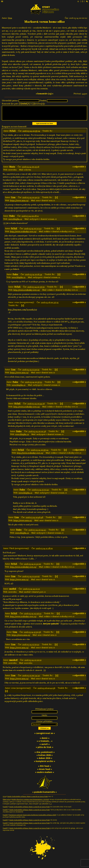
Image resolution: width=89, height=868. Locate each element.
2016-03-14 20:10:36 (37, 434)
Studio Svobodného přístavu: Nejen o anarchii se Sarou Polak (27, 799)
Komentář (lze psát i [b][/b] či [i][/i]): (24, 104)
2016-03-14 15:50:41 (31, 647)
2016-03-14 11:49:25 (31, 372)
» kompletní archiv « (44, 764)
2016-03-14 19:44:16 (36, 406)
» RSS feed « (44, 769)
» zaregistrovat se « (45, 736)
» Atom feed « (45, 772)
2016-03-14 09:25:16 (31, 169)
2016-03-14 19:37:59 (36, 290)
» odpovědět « (79, 169)
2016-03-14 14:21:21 (31, 592)
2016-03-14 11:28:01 (44, 551)
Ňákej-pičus (7, 802)
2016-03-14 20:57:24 (31, 134)
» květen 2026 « (45, 758)
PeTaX (13, 134)
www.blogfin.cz (15, 222)
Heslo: (45, 718)
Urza (10, 18)
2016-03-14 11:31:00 (33, 567)
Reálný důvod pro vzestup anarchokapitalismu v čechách (30, 802)
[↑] (56, 200)
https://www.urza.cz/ (19, 203)
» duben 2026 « (44, 761)
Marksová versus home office (45, 22)
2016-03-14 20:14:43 (37, 533)
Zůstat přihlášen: (44, 724)
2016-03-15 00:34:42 (31, 678)
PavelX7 (5, 810)
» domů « (45, 741)
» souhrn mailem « (45, 775)
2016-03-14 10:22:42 (33, 231)
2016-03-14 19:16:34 (33, 277)
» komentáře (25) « (45, 94)
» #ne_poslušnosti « (45, 755)
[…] (51, 807)
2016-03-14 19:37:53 (33, 385)
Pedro (12, 219)
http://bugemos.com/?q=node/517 (22, 312)
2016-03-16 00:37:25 (50, 305)
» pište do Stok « (44, 750)
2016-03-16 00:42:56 (46, 691)
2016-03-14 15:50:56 (32, 635)
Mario (12, 169)
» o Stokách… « (45, 744)
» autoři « (45, 747)
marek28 (13, 663)
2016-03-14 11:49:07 (31, 579)
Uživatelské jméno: (10, 101)
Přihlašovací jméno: (45, 712)
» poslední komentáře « (44, 795)
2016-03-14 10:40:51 (31, 200)
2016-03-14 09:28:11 (30, 219)
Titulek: (43, 101)
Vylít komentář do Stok (44, 126)
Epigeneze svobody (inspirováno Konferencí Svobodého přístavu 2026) (33, 818)
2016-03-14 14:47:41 (33, 616)
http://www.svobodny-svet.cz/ (23, 234)
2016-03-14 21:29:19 (33, 663)
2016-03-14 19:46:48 (34, 520)
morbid (13, 592)
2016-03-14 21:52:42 (40, 492)
